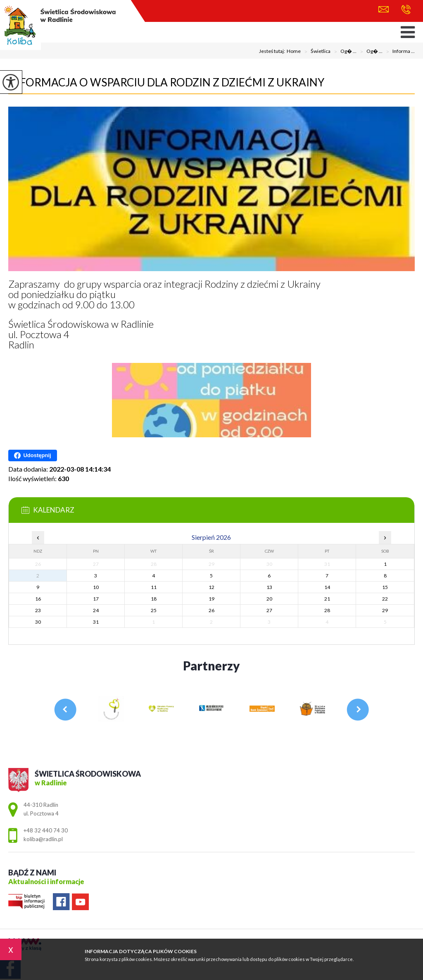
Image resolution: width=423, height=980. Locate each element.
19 (211, 599)
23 (38, 610)
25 (154, 610)
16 (38, 599)
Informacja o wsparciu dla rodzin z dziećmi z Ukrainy (166, 82)
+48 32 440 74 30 (406, 10)
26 (211, 610)
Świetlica (316, 52)
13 (269, 587)
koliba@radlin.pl (384, 9)
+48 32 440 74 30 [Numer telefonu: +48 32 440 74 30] (46, 830)
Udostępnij (32, 455)
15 (385, 587)
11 (154, 587)
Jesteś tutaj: (273, 51)
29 (385, 610)
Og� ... (343, 52)
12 (211, 587)
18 (154, 599)
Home (294, 51)
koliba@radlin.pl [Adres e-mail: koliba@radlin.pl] (43, 839)
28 (327, 610)
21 (327, 599)
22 (385, 599)
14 (327, 587)
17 (96, 599)
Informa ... (399, 52)
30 (38, 622)
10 (96, 587)
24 (96, 610)
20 (269, 599)
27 (269, 610)
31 (96, 622)
